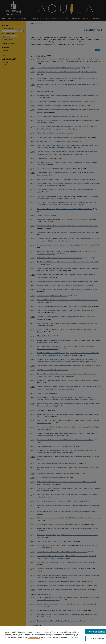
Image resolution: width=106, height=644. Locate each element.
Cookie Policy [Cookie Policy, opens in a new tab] (73, 637)
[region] (53, 635)
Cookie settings (34, 637)
